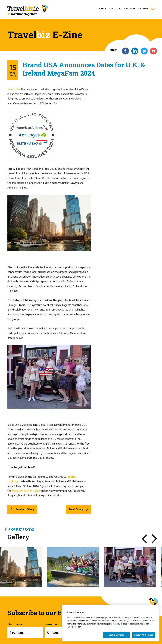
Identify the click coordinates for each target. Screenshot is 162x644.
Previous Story (22, 509)
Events (102, 9)
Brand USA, (14, 89)
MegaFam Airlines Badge (26, 491)
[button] (144, 539)
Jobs (119, 9)
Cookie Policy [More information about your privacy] (74, 635)
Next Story (79, 509)
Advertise (143, 9)
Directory (130, 9)
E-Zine (112, 9)
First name (25, 630)
